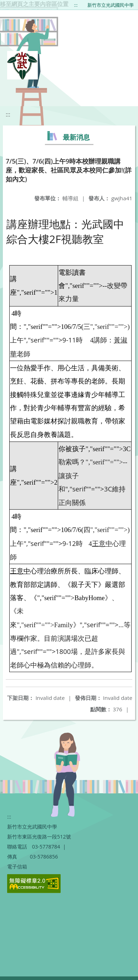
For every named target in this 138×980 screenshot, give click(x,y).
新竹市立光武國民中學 (111, 5)
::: (76, 5)
